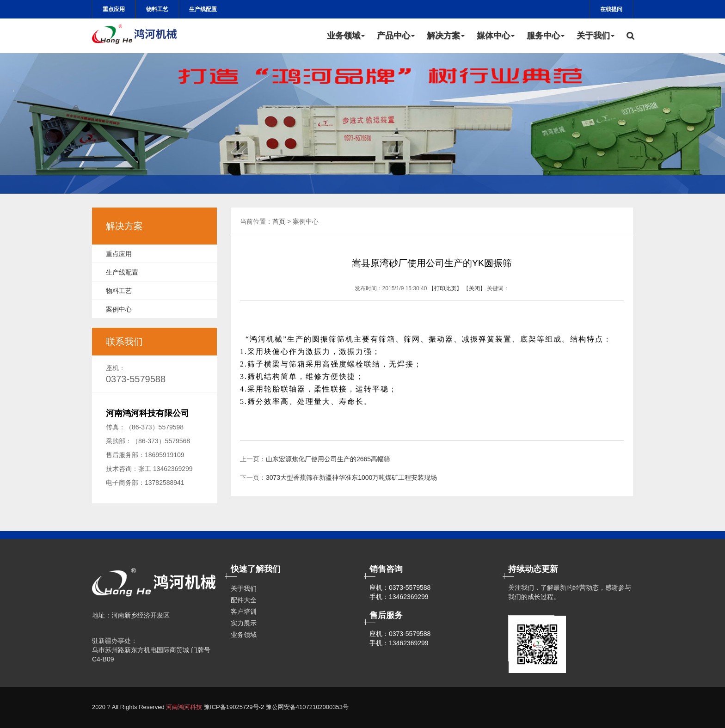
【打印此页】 (445, 288)
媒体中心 (496, 36)
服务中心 (546, 36)
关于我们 (596, 36)
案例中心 (119, 309)
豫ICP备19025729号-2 (234, 707)
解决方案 (446, 36)
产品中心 (396, 36)
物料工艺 (157, 9)
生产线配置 (203, 9)
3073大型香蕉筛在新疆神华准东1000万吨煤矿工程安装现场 (351, 477)
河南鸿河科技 (184, 707)
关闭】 (477, 288)
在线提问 (611, 9)
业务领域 (346, 36)
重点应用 (114, 9)
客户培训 (244, 612)
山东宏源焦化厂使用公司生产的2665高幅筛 (328, 459)
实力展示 (244, 623)
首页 (279, 221)
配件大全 (244, 600)
